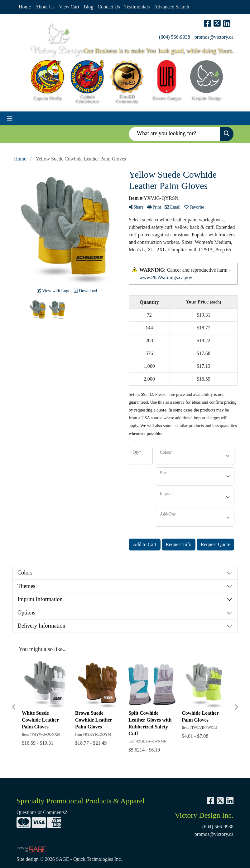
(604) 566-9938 (175, 37)
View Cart (69, 7)
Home (25, 7)
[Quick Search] (175, 134)
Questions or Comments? (42, 812)
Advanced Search (171, 7)
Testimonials (137, 7)
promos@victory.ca (214, 37)
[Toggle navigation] (10, 118)
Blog (88, 7)
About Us (45, 7)
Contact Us (109, 7)
